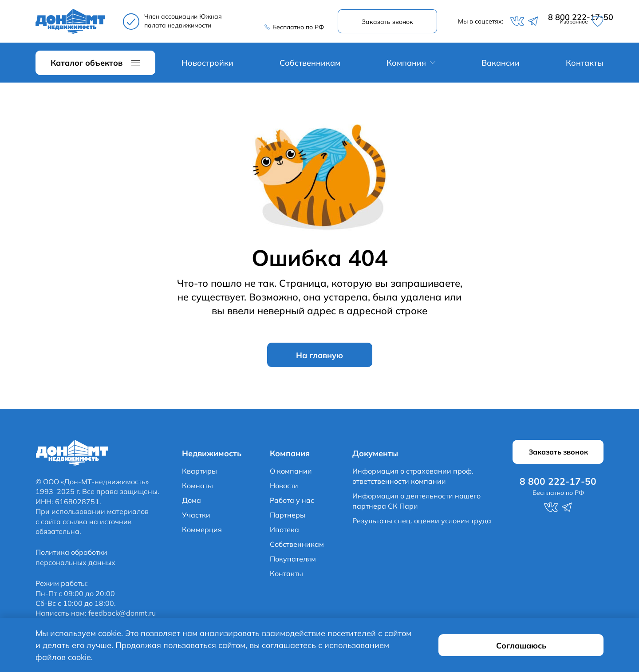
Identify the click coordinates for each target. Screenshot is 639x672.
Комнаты (197, 487)
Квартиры (199, 473)
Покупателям (293, 561)
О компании (291, 473)
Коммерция (202, 531)
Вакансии (501, 64)
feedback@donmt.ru (122, 615)
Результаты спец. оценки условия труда (422, 522)
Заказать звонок (389, 22)
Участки (196, 517)
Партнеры (288, 517)
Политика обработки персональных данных (75, 559)
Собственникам (310, 64)
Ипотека (284, 531)
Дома (191, 502)
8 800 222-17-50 (293, 18)
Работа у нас (292, 502)
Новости (284, 487)
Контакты (585, 64)
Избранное (579, 22)
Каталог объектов (87, 64)
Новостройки (207, 64)
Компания (406, 64)
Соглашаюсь (551, 651)
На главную (319, 356)
